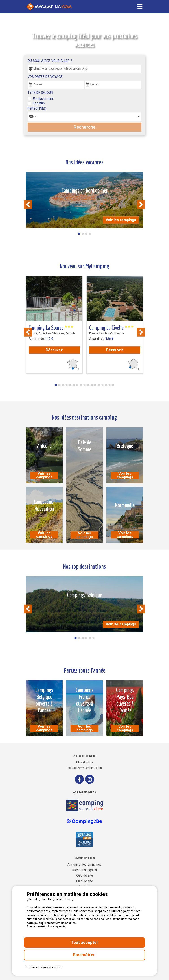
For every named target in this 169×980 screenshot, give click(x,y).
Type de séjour (40, 93)
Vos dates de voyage (45, 77)
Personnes (37, 109)
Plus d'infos (85, 762)
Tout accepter (84, 943)
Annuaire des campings (84, 865)
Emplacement (43, 99)
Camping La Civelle (112, 328)
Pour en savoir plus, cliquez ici (46, 926)
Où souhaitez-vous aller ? (50, 61)
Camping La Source (51, 328)
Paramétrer (84, 955)
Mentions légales (85, 870)
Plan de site (85, 881)
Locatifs (39, 103)
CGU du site (85, 876)
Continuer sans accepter (43, 967)
